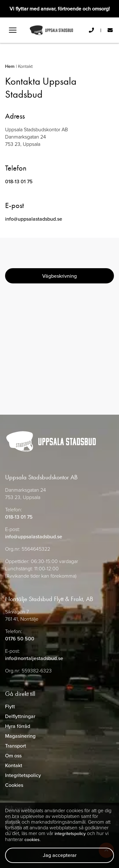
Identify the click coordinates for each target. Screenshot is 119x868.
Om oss (13, 756)
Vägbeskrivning (60, 276)
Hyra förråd (18, 726)
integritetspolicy (70, 834)
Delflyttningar (20, 716)
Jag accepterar (60, 855)
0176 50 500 (20, 639)
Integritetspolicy (23, 775)
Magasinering (20, 736)
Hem (10, 66)
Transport (16, 746)
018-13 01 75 (19, 181)
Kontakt (14, 765)
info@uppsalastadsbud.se (34, 219)
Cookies (14, 785)
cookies (32, 840)
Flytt (10, 706)
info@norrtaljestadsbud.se (34, 658)
